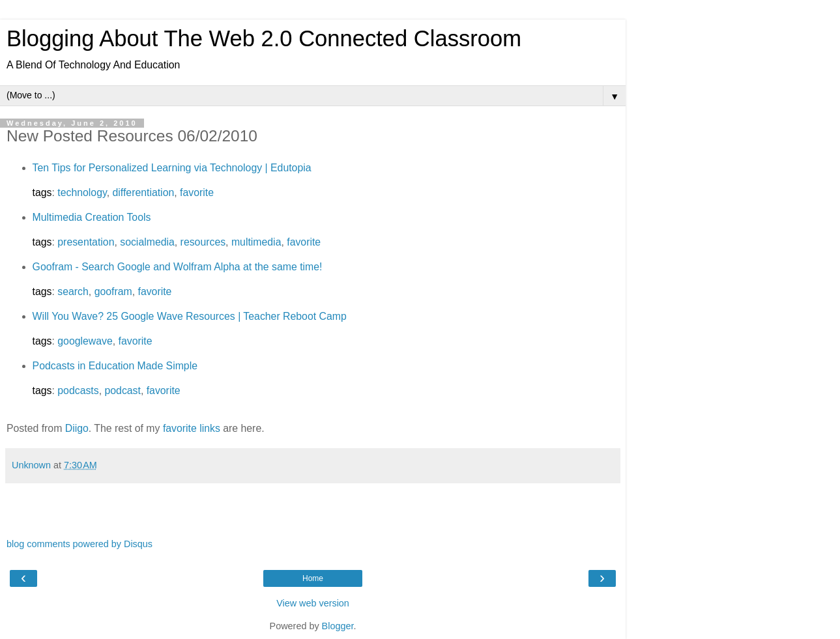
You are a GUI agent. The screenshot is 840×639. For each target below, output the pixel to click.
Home (313, 578)
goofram (113, 291)
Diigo (77, 428)
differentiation (144, 192)
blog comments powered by (80, 544)
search (73, 291)
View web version (313, 603)
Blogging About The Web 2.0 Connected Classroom (264, 38)
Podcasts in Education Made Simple (115, 366)
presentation (86, 242)
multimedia (256, 242)
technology (82, 192)
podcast (122, 390)
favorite (197, 192)
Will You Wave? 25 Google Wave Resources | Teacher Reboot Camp (190, 316)
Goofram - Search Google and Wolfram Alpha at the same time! (178, 267)
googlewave (85, 341)
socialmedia (147, 242)
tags (42, 192)
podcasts (78, 390)
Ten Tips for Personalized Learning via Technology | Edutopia (172, 168)
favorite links (192, 428)
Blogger (338, 626)
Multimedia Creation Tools (92, 217)
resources (203, 242)
